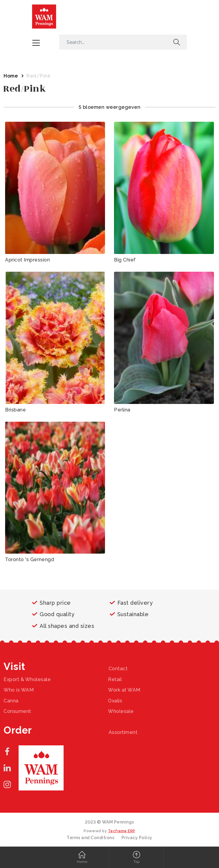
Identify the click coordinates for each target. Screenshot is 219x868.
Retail (115, 679)
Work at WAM (124, 690)
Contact (118, 669)
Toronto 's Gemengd (30, 559)
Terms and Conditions (90, 838)
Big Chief (125, 260)
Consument (17, 711)
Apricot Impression (27, 260)
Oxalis (115, 701)
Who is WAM (19, 690)
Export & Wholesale (27, 679)
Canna (11, 701)
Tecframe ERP (122, 831)
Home (11, 76)
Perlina (122, 410)
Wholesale (121, 711)
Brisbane (15, 410)
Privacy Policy (137, 838)
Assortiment (123, 732)
